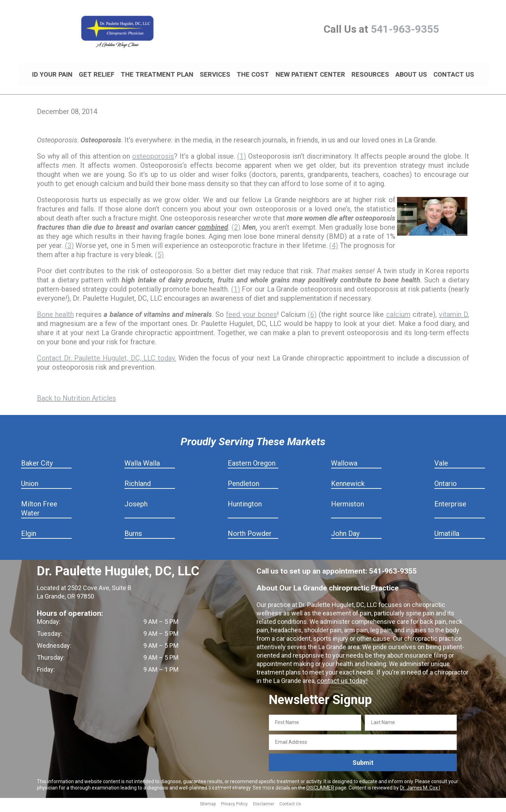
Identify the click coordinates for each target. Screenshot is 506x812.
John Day (345, 537)
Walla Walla (142, 466)
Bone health (55, 318)
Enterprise (450, 507)
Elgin (29, 537)
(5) (159, 258)
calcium (398, 318)
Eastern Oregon (252, 466)
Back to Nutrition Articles (76, 401)
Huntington (245, 507)
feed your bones (251, 318)
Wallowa (344, 466)
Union (30, 487)
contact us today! (341, 684)
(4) (334, 249)
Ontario (446, 487)
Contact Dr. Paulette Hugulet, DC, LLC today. (106, 361)
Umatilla (447, 537)
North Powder (250, 537)
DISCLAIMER (320, 791)
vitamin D (453, 318)
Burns (133, 537)
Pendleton (244, 487)
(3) (69, 249)
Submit (363, 766)
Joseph (136, 507)
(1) (242, 159)
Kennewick (348, 487)
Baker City (37, 466)
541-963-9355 (405, 29)
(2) (236, 230)
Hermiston (348, 507)
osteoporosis (153, 159)
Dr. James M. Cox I (420, 791)
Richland (138, 487)
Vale (441, 466)
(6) (312, 318)
